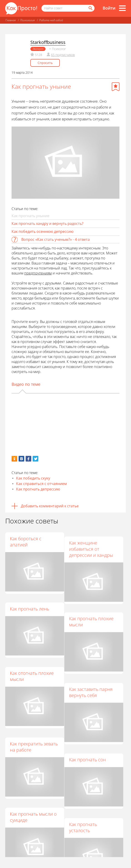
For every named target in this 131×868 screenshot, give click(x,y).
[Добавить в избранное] (116, 87)
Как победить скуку (33, 478)
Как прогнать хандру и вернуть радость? (47, 223)
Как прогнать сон (90, 742)
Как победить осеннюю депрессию (42, 231)
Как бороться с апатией (26, 542)
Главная (11, 20)
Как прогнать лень (30, 604)
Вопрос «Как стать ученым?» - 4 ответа (56, 239)
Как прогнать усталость (85, 805)
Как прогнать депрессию (38, 489)
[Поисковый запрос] (68, 8)
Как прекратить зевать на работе (34, 733)
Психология (27, 20)
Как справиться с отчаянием (41, 484)
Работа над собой (51, 20)
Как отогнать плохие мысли (32, 667)
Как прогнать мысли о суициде (33, 799)
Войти (109, 8)
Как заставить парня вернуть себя (93, 679)
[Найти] (90, 8)
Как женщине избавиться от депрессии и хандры (93, 545)
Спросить (45, 63)
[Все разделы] (122, 8)
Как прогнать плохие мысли (93, 614)
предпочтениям (38, 273)
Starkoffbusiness (48, 42)
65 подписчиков (63, 55)
